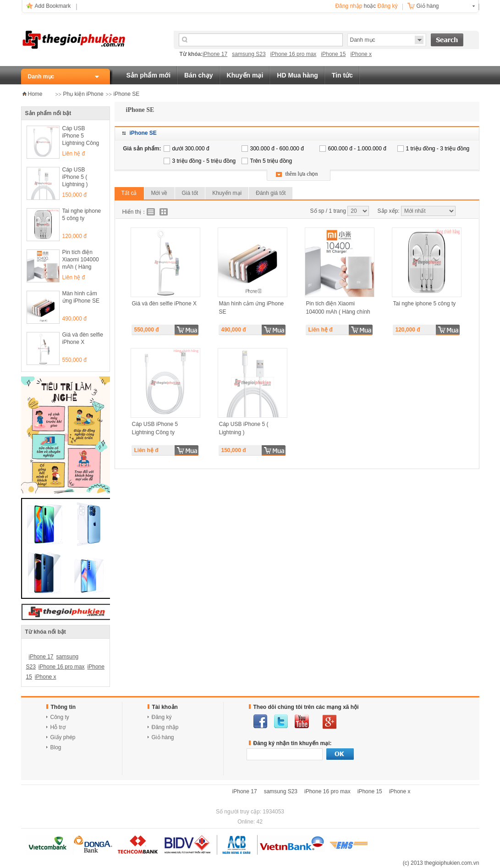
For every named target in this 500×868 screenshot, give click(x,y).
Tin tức (342, 75)
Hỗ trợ (58, 727)
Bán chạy (198, 75)
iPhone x (361, 54)
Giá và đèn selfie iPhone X (83, 338)
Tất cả (129, 193)
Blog (56, 747)
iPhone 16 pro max (294, 54)
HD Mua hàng (297, 75)
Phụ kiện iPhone (83, 94)
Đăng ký (387, 6)
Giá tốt (190, 193)
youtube (302, 721)
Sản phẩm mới (149, 75)
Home (35, 94)
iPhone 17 (215, 54)
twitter (281, 721)
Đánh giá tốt (271, 193)
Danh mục (41, 77)
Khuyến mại (245, 75)
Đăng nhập (349, 6)
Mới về (159, 193)
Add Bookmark (53, 6)
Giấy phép (63, 737)
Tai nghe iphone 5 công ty (82, 215)
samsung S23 (249, 54)
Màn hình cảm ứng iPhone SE (81, 297)
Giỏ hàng (428, 6)
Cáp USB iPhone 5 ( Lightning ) (75, 177)
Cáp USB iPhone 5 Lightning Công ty (81, 136)
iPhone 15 (333, 54)
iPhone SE (127, 94)
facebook (260, 721)
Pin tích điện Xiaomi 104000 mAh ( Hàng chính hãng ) (81, 260)
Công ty (60, 717)
